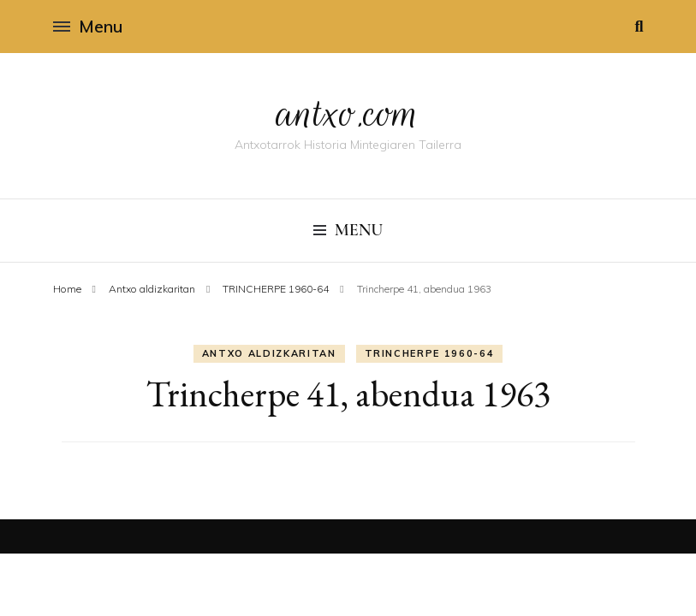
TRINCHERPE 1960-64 (430, 353)
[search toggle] (639, 27)
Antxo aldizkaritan (269, 353)
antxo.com (348, 113)
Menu (88, 26)
